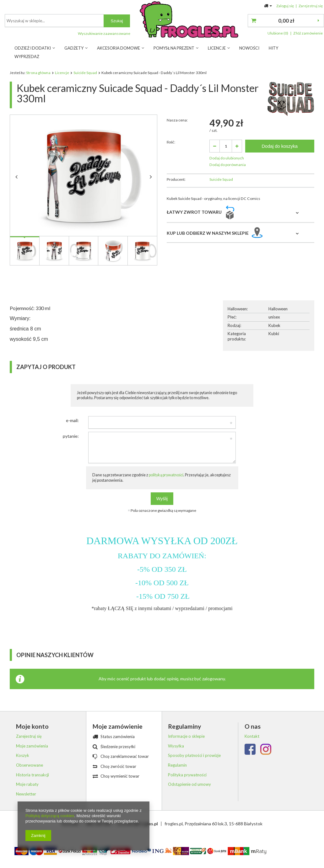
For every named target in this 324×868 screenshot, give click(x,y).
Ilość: (171, 163)
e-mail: (72, 428)
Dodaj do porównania (228, 186)
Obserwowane (30, 773)
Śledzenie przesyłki (118, 754)
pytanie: (71, 444)
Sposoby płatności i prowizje (194, 763)
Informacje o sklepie (186, 744)
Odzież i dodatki (33, 48)
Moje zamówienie (118, 734)
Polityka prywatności (187, 782)
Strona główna (38, 73)
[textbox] (162, 21)
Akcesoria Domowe (119, 48)
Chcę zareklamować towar (125, 764)
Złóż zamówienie (308, 33)
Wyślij (162, 506)
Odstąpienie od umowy (189, 792)
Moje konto (32, 734)
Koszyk (23, 763)
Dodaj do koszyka (280, 167)
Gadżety (74, 48)
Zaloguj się (285, 6)
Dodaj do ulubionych (227, 179)
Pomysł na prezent (174, 48)
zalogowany (213, 686)
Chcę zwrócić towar (118, 774)
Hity (273, 48)
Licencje (217, 48)
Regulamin (177, 773)
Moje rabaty (27, 792)
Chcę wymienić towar (120, 784)
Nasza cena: (177, 141)
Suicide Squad (85, 73)
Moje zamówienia (32, 754)
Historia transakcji (32, 782)
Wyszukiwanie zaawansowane (212, 33)
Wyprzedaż (27, 56)
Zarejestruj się (311, 6)
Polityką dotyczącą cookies (50, 816)
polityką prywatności (166, 483)
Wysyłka (176, 754)
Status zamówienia (118, 745)
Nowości (249, 48)
